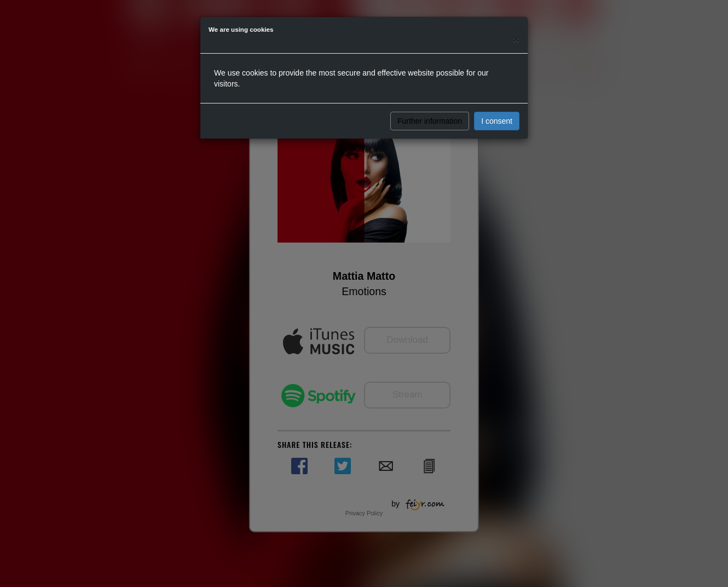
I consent (497, 121)
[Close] (516, 39)
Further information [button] (430, 121)
